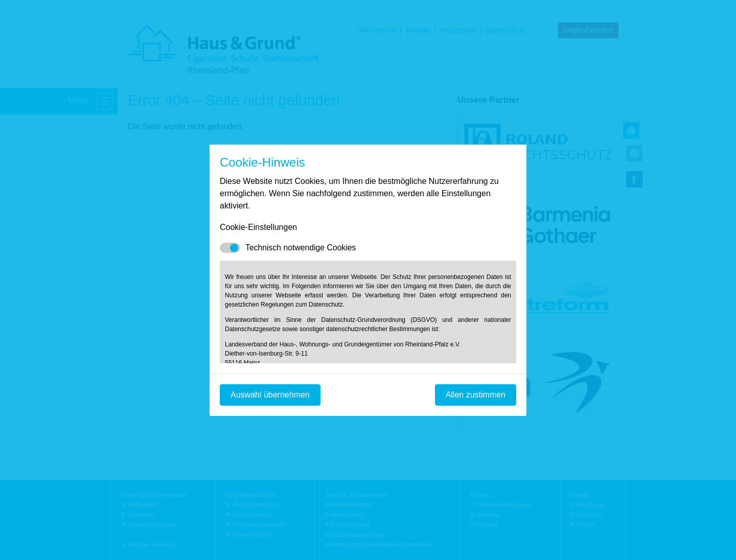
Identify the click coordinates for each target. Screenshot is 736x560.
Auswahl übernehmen (270, 395)
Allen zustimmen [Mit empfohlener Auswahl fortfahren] (476, 395)
